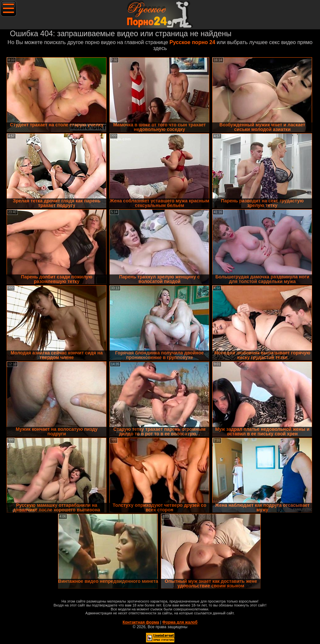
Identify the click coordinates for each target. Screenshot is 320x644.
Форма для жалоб (180, 622)
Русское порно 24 (192, 42)
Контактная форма (141, 622)
